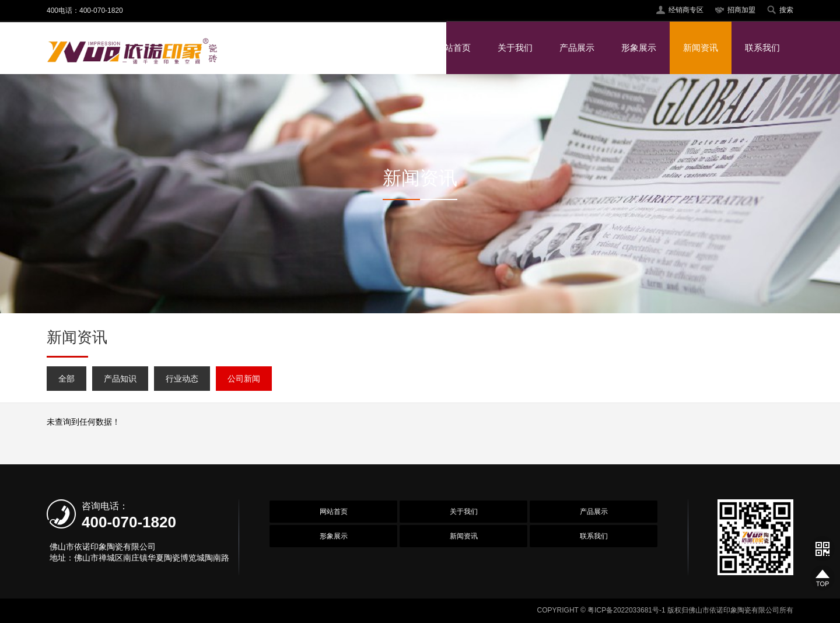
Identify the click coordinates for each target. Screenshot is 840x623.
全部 (66, 379)
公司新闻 (244, 379)
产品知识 (120, 379)
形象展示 (639, 48)
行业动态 (182, 379)
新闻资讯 (701, 48)
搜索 (786, 10)
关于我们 (515, 48)
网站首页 (453, 48)
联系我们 (762, 48)
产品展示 (577, 48)
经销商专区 (686, 10)
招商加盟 (741, 10)
